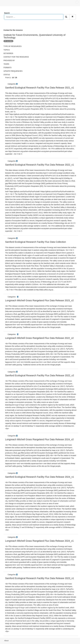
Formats (7, 68)
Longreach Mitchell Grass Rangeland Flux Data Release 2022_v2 (39, 338)
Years (6, 64)
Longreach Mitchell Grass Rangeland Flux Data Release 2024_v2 (39, 439)
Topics (7, 50)
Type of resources (12, 46)
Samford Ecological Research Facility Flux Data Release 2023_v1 (40, 578)
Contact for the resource (16, 57)
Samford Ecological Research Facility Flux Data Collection (36, 242)
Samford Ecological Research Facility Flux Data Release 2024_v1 (40, 477)
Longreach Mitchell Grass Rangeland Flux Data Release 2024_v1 (39, 541)
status (7, 75)
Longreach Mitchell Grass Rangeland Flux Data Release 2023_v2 (39, 300)
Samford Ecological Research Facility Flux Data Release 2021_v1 (40, 88)
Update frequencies (13, 71)
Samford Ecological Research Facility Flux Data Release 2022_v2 (40, 375)
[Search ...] (34, 17)
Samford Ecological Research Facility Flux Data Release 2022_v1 (40, 165)
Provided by (9, 60)
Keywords (8, 53)
